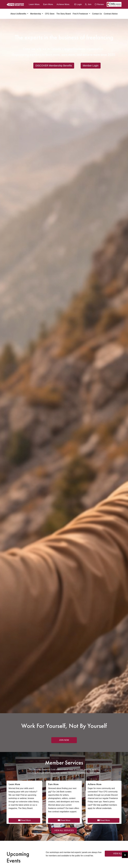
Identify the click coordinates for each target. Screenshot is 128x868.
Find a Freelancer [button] (81, 14)
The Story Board (64, 14)
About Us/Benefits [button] (19, 14)
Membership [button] (36, 14)
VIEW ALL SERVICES (64, 830)
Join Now (64, 740)
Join (88, 4)
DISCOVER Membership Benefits (54, 66)
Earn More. (48, 4)
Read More (24, 820)
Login (78, 4)
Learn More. (34, 4)
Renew (99, 4)
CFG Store (50, 14)
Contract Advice (111, 14)
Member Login (91, 66)
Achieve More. (63, 4)
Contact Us (97, 14)
